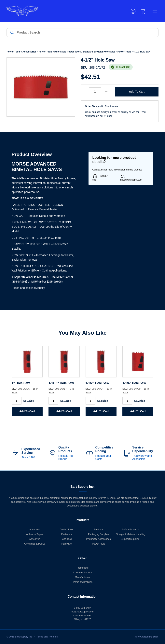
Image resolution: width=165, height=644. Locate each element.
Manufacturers (82, 577)
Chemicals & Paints (34, 544)
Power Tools (13, 52)
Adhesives (35, 539)
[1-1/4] (138, 364)
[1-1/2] (101, 364)
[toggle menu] (155, 11)
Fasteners (67, 534)
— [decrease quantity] (84, 92)
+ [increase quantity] (106, 92)
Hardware (66, 544)
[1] (27, 364)
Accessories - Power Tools (37, 52)
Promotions (82, 568)
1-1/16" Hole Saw (61, 383)
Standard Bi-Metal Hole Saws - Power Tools (107, 52)
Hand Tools (67, 539)
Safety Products (130, 530)
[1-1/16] (64, 364)
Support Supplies (130, 539)
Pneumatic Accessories (99, 539)
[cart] (143, 11)
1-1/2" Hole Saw (97, 383)
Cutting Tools (67, 530)
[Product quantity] (95, 92)
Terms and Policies (82, 582)
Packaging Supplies (98, 534)
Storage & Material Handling (131, 534)
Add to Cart (137, 92)
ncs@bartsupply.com (131, 180)
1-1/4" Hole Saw (134, 383)
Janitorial (99, 530)
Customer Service (82, 573)
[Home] (22, 11)
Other (82, 558)
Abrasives (35, 530)
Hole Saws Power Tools (68, 52)
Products (82, 520)
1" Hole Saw (21, 383)
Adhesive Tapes (35, 534)
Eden (155, 637)
